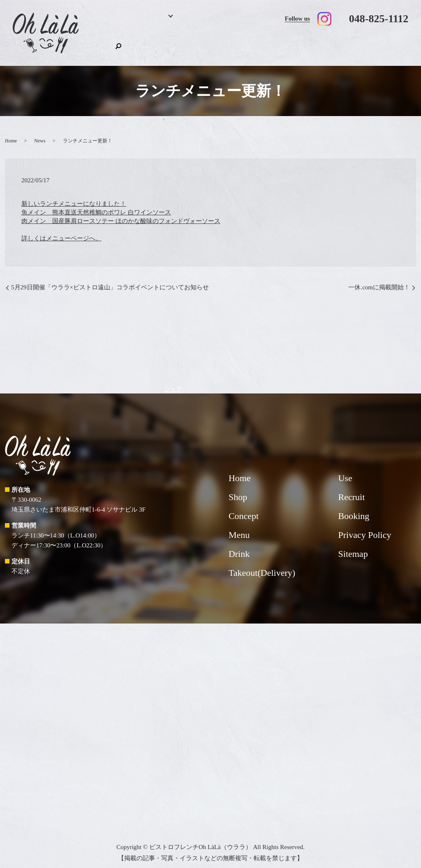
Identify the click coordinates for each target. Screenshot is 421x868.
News (40, 133)
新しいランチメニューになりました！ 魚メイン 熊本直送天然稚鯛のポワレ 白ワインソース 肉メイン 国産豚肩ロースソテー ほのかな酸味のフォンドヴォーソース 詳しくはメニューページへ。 (121, 213)
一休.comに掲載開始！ (379, 279)
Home (107, 43)
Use (321, 43)
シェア (173, 381)
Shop (382, 43)
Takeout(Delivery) (273, 43)
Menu (162, 43)
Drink (197, 43)
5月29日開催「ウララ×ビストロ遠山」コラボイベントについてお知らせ (110, 279)
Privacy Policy (365, 527)
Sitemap (353, 546)
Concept (227, 43)
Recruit (354, 43)
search (402, 42)
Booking (133, 43)
